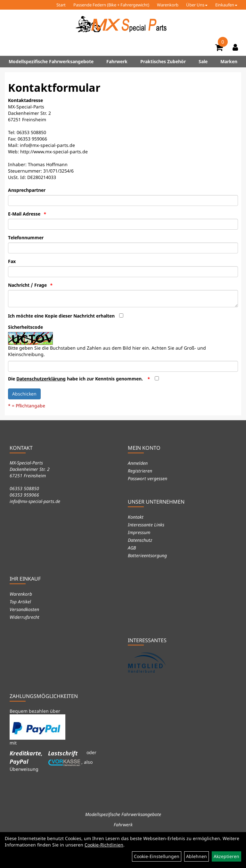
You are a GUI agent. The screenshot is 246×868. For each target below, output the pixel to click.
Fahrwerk (117, 61)
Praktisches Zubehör (163, 61)
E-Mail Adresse (24, 214)
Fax (12, 261)
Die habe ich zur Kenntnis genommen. (76, 379)
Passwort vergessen (148, 478)
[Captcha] (123, 366)
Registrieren (140, 471)
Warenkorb (168, 5)
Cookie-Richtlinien (104, 845)
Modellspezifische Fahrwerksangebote (51, 61)
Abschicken (24, 394)
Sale (203, 61)
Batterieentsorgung (147, 555)
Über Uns (197, 5)
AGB (132, 548)
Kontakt (136, 517)
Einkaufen (226, 5)
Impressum (139, 532)
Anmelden (138, 463)
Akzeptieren (226, 856)
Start (61, 5)
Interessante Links (146, 525)
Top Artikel (20, 602)
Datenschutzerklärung (41, 379)
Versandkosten (24, 609)
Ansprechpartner (27, 190)
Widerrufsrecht (25, 617)
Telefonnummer (26, 238)
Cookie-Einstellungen (157, 856)
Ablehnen (197, 856)
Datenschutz (140, 540)
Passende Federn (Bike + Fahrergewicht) (111, 5)
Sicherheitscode (25, 327)
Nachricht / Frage (27, 285)
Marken (229, 61)
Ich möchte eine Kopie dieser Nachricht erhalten (61, 316)
